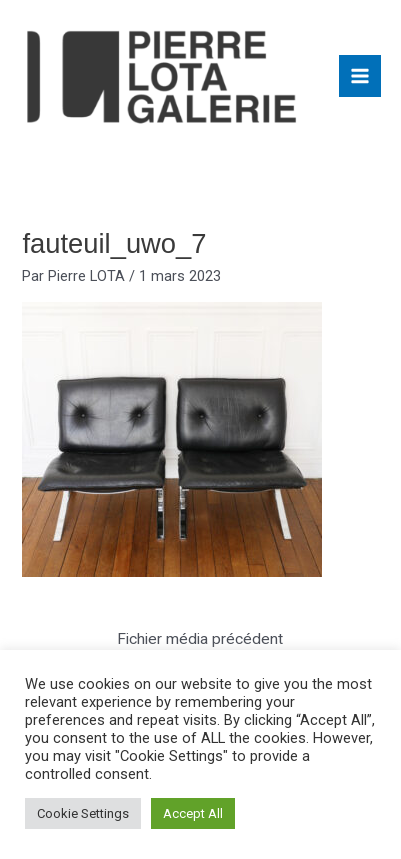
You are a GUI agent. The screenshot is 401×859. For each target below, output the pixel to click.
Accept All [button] (193, 813)
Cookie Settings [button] (83, 813)
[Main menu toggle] (360, 76)
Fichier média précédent (200, 639)
